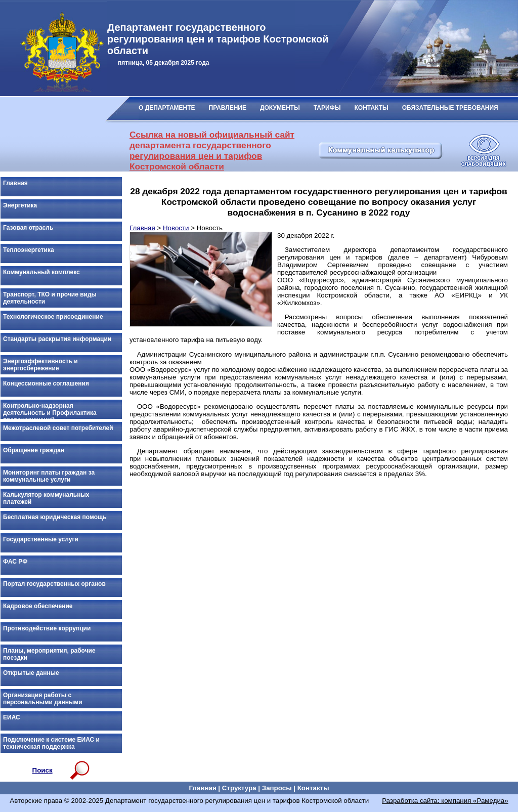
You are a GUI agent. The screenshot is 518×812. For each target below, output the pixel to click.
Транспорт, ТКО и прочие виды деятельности (50, 298)
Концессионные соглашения (46, 383)
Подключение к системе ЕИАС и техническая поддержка (51, 743)
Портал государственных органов (54, 584)
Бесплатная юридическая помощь (55, 517)
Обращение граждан (34, 450)
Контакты (313, 788)
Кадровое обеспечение (38, 606)
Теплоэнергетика (29, 250)
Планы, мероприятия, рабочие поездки (49, 654)
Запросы (277, 788)
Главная (15, 183)
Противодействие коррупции (47, 628)
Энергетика (20, 205)
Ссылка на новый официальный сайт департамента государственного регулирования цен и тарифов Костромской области (212, 151)
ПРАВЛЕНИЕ (228, 108)
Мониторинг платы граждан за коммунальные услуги (49, 476)
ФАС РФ (15, 562)
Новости (176, 228)
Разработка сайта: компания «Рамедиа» (445, 801)
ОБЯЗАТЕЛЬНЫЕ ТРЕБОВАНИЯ (450, 108)
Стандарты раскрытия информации (57, 339)
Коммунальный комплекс (41, 272)
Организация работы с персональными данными (43, 699)
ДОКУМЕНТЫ (280, 108)
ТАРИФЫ (327, 108)
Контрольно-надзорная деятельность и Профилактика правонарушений (50, 411)
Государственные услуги (41, 539)
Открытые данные (31, 673)
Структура (239, 788)
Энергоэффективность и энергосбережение (40, 365)
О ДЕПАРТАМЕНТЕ (167, 108)
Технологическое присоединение (53, 317)
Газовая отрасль (28, 228)
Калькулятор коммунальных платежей (46, 498)
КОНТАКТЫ (372, 108)
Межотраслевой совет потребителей (58, 428)
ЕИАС (12, 717)
